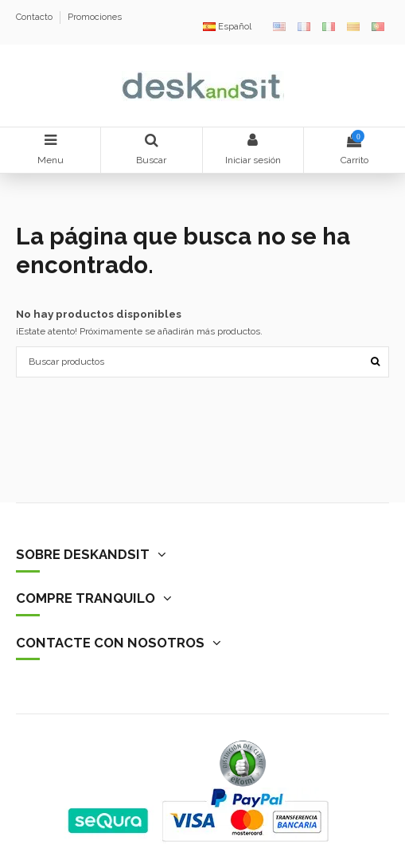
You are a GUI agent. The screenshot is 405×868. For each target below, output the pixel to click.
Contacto (35, 17)
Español (228, 27)
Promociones (95, 17)
